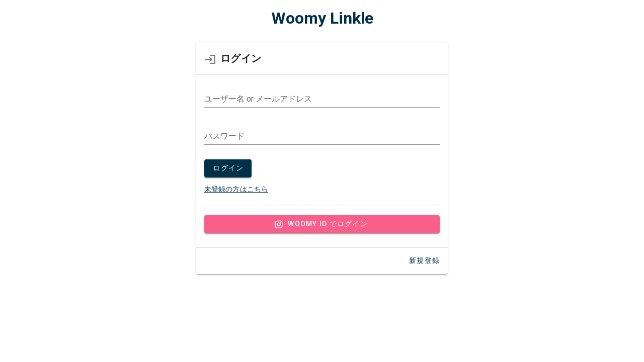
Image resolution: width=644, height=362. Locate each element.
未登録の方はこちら (236, 189)
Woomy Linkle (322, 18)
